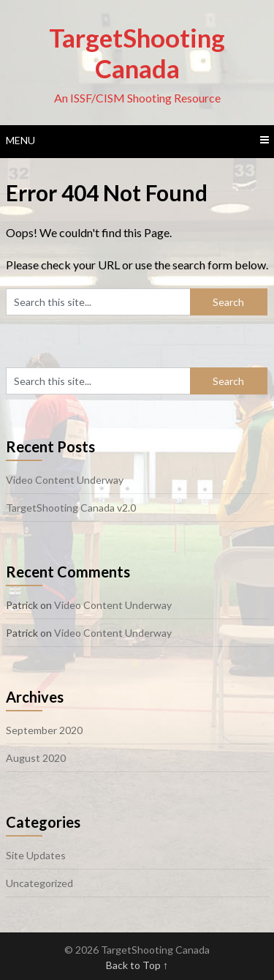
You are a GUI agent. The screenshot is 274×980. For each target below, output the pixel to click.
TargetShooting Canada (137, 53)
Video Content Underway (65, 480)
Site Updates (36, 855)
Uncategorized (39, 883)
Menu (20, 140)
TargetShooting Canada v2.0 (71, 508)
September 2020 (44, 730)
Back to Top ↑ (137, 965)
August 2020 (36, 758)
